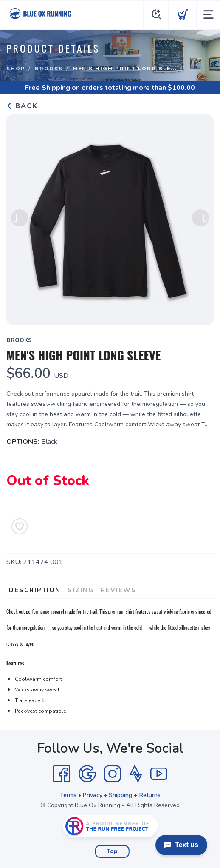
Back (22, 106)
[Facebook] (62, 774)
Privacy (93, 795)
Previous (20, 218)
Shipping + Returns (135, 795)
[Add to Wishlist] (20, 526)
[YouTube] (159, 774)
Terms (68, 795)
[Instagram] (113, 774)
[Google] (87, 774)
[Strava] (136, 774)
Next (200, 218)
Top (112, 851)
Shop (16, 69)
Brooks (49, 69)
